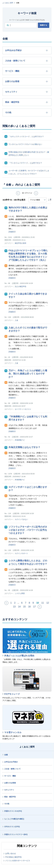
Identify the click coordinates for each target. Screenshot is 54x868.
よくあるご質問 (8, 3)
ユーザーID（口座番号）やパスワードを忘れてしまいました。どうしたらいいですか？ (29, 172)
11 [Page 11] (43, 603)
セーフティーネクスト (23, 409)
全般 (6, 755)
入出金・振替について (12, 769)
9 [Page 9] (33, 603)
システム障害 (20, 593)
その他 (7, 804)
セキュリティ (9, 790)
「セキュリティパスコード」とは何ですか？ (26, 137)
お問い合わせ (11, 853)
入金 (16, 320)
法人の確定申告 (21, 286)
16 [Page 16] (29, 607)
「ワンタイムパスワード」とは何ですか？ (25, 163)
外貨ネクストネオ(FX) (13, 811)
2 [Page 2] (15, 603)
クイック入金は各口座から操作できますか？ (28, 295)
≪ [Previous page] (8, 604)
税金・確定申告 (10, 797)
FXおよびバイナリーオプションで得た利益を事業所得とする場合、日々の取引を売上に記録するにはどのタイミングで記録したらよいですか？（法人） (28, 255)
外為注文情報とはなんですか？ (24, 447)
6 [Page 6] (22, 603)
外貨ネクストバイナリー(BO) (16, 834)
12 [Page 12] (48, 603)
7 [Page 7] (26, 603)
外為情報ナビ (20, 440)
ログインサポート (21, 553)
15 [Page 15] (24, 607)
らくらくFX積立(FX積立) (14, 819)
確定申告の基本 (21, 243)
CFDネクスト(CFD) (12, 827)
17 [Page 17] (34, 607)
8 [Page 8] (29, 603)
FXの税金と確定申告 (13, 857)
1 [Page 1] (11, 603)
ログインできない (21, 519)
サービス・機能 (10, 776)
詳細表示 (12, 232)
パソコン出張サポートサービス (18, 861)
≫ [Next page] (41, 608)
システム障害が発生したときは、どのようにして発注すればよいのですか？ (28, 562)
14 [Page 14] (19, 607)
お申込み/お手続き (11, 762)
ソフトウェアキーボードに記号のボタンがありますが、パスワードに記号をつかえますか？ (28, 530)
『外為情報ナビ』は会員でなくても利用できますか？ (28, 418)
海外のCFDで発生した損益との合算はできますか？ (28, 209)
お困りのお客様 (10, 783)
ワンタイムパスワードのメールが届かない (25, 144)
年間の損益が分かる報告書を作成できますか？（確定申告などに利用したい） (29, 154)
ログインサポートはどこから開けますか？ (28, 489)
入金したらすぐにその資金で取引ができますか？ (28, 329)
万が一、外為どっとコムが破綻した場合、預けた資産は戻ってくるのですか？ (28, 374)
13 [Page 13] (14, 607)
